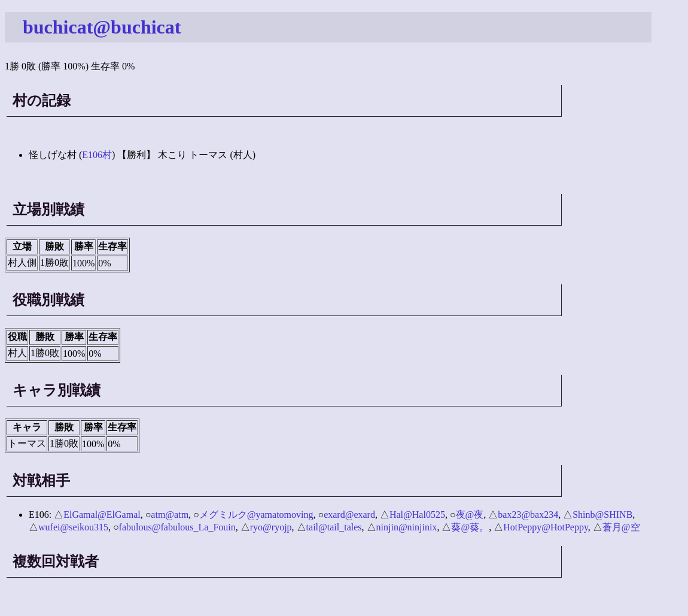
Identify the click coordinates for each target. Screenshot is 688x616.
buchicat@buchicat (102, 27)
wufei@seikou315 (73, 527)
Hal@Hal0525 (417, 515)
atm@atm (170, 515)
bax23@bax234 (528, 515)
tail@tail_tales (334, 527)
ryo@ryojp (271, 527)
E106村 (97, 155)
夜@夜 (470, 515)
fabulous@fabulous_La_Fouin (177, 527)
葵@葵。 (470, 527)
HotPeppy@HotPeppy (546, 527)
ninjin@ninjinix (407, 527)
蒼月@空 (621, 527)
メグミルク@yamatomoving (256, 515)
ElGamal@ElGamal (102, 515)
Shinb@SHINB (602, 515)
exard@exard (349, 515)
